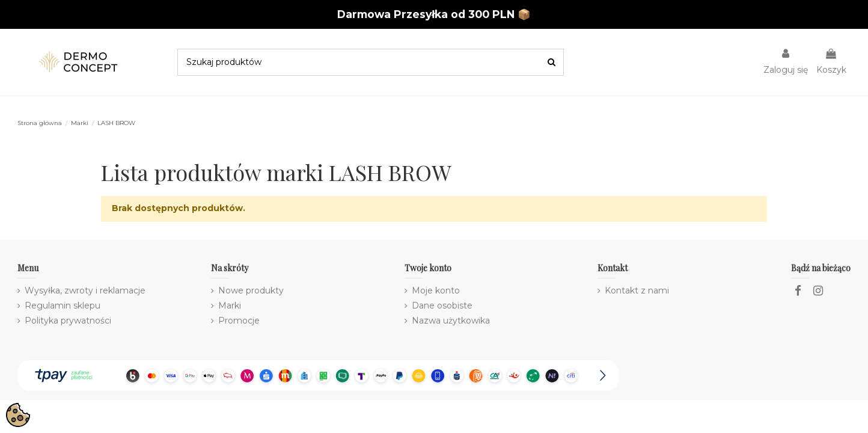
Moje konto (436, 290)
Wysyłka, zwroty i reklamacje (85, 290)
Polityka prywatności (68, 321)
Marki (230, 306)
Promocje (239, 321)
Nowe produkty (251, 290)
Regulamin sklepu (63, 306)
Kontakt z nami (637, 290)
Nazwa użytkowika (451, 321)
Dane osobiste (442, 306)
